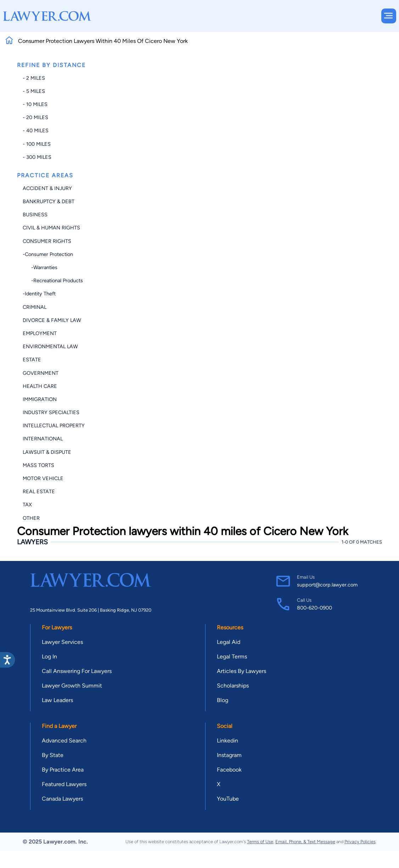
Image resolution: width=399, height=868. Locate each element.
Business (35, 215)
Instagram (229, 755)
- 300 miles (37, 157)
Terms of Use (260, 842)
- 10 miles (35, 104)
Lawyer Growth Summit (72, 686)
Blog (223, 700)
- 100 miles (37, 144)
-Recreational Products (53, 280)
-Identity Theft (39, 294)
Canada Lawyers (62, 799)
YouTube (228, 799)
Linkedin (227, 741)
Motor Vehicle (43, 478)
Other (31, 518)
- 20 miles (35, 117)
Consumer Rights (47, 241)
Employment (40, 333)
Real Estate (39, 491)
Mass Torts (38, 465)
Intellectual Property (54, 425)
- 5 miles (34, 91)
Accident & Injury (47, 188)
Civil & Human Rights (51, 228)
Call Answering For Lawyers (77, 671)
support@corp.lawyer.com (327, 585)
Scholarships (233, 686)
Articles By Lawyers (241, 671)
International (43, 439)
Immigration (40, 399)
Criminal (35, 307)
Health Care (40, 386)
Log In (49, 656)
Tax (27, 505)
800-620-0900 (314, 608)
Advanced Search (64, 741)
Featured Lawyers (64, 784)
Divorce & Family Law (52, 320)
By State (53, 755)
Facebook (229, 770)
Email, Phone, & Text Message (305, 842)
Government (41, 373)
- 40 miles (36, 130)
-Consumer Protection (48, 254)
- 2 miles (34, 78)
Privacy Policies (360, 842)
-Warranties (40, 267)
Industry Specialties (51, 412)
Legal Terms (232, 656)
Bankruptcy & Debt (49, 201)
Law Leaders (57, 700)
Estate (32, 360)
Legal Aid (229, 642)
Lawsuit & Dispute (47, 452)
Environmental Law (50, 346)
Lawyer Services (62, 642)
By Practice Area (63, 770)
